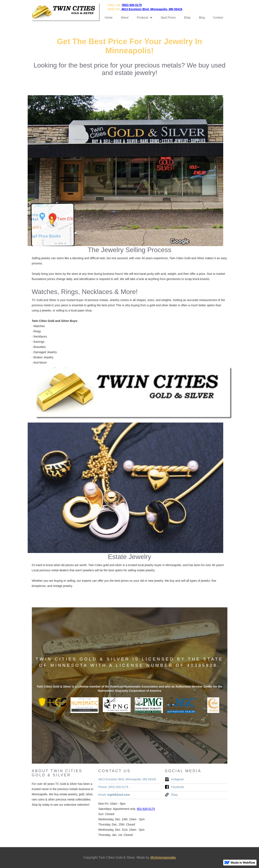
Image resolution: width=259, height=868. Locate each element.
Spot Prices (168, 18)
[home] (66, 12)
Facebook (177, 787)
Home (109, 18)
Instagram (177, 779)
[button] (144, 18)
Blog (202, 18)
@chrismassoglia (163, 857)
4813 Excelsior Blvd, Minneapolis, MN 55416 (127, 779)
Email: (114, 795)
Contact (218, 18)
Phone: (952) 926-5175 (113, 787)
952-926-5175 (146, 809)
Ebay (187, 18)
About (125, 18)
